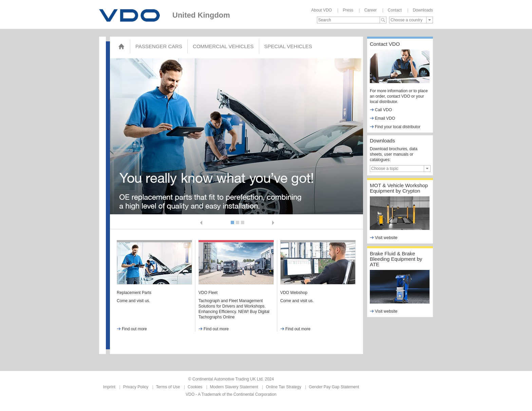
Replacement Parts (134, 293)
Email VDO (382, 118)
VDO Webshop (294, 293)
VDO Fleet (208, 293)
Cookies (195, 387)
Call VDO (381, 110)
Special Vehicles (288, 46)
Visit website (384, 238)
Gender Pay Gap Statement (334, 387)
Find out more (132, 329)
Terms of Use (168, 387)
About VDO (321, 10)
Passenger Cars (159, 46)
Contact (395, 10)
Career (371, 10)
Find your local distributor (395, 127)
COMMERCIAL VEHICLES (223, 46)
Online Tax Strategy (283, 387)
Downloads (423, 10)
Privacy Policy (136, 387)
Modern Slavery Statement (234, 387)
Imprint (109, 387)
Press (348, 10)
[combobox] (411, 20)
